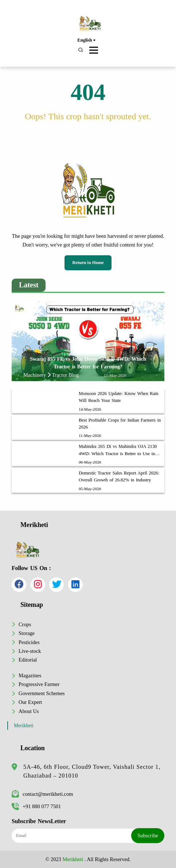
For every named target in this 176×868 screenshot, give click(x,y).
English (86, 40)
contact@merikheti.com (42, 794)
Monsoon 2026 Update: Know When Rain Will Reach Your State (119, 397)
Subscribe (148, 836)
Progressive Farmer (39, 684)
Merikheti (24, 726)
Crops (25, 624)
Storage (27, 633)
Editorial (28, 660)
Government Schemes (42, 693)
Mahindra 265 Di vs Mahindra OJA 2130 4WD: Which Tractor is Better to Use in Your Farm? (118, 450)
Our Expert (30, 702)
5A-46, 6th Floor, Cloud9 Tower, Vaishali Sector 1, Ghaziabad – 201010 (92, 771)
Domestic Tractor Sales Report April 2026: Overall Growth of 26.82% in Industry (119, 476)
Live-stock (30, 651)
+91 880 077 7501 (36, 806)
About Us (29, 711)
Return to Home (88, 263)
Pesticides (29, 642)
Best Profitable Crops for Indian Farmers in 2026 (120, 424)
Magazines (30, 675)
